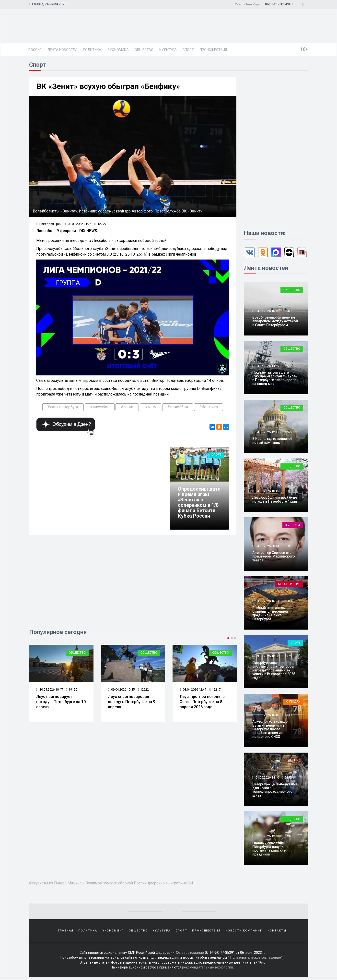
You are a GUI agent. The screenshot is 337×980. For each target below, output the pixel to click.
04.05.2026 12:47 (267, 433)
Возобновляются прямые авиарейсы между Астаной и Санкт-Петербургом (275, 322)
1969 (288, 312)
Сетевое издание (190, 955)
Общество (144, 50)
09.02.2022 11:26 (78, 225)
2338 (288, 716)
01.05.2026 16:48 (267, 716)
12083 (215, 480)
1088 (288, 602)
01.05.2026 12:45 (267, 837)
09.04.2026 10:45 (122, 691)
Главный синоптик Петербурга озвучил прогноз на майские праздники (269, 849)
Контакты (277, 932)
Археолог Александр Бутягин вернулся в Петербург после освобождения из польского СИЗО (270, 730)
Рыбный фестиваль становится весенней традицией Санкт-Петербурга (270, 614)
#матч (151, 408)
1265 (288, 433)
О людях (293, 702)
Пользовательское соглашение (256, 960)
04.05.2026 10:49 (267, 492)
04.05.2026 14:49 (267, 367)
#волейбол (178, 408)
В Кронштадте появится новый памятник (272, 441)
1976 (288, 657)
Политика (92, 50)
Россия (35, 50)
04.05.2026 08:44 (267, 547)
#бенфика (209, 408)
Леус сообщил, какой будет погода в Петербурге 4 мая (276, 500)
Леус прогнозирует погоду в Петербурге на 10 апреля (61, 703)
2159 (288, 778)
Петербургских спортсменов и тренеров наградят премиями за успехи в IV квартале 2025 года (274, 671)
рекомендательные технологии (208, 970)
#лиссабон (100, 408)
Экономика (118, 50)
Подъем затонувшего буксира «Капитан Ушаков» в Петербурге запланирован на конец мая (275, 379)
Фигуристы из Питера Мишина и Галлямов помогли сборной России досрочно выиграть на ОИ (119, 884)
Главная (66, 932)
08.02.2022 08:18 (193, 480)
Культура (168, 50)
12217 (215, 691)
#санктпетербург (63, 408)
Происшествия (213, 50)
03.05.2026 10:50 (267, 657)
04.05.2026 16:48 (267, 312)
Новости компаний (244, 932)
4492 (288, 837)
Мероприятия (289, 585)
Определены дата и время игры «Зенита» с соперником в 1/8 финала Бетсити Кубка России (198, 504)
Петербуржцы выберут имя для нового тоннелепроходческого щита (275, 791)
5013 (288, 492)
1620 (288, 367)
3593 (288, 547)
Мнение (294, 761)
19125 (72, 691)
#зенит (127, 408)
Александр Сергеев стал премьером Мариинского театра (274, 557)
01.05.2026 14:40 (267, 778)
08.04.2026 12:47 (193, 691)
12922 (143, 691)
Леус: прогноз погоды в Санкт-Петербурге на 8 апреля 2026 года (202, 703)
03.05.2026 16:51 (267, 602)
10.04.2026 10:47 (50, 691)
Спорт (188, 50)
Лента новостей (62, 50)
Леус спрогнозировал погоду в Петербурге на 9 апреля (132, 703)
